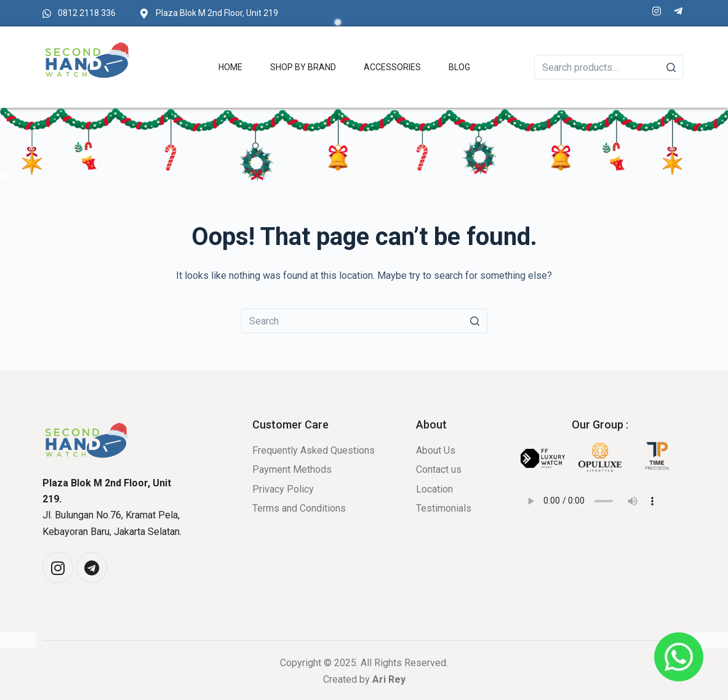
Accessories (392, 67)
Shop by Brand (303, 67)
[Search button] (475, 321)
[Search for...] (364, 321)
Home (230, 67)
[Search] (671, 67)
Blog (459, 67)
